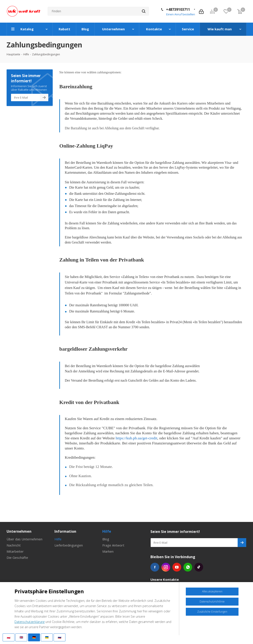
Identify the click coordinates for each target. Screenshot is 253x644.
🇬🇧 (21, 637)
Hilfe (58, 539)
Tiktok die (199, 567)
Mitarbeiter (15, 551)
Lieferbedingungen (69, 545)
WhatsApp (188, 567)
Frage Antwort (113, 545)
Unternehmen (19, 531)
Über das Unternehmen (24, 539)
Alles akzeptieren (212, 591)
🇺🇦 (47, 637)
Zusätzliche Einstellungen (212, 612)
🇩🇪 (34, 637)
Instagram (166, 567)
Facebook (155, 567)
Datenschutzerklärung (30, 622)
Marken (108, 551)
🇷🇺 (60, 637)
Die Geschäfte (17, 557)
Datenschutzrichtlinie (212, 602)
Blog (106, 539)
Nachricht (14, 545)
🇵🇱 (9, 637)
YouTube (177, 567)
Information (65, 531)
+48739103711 (178, 9)
